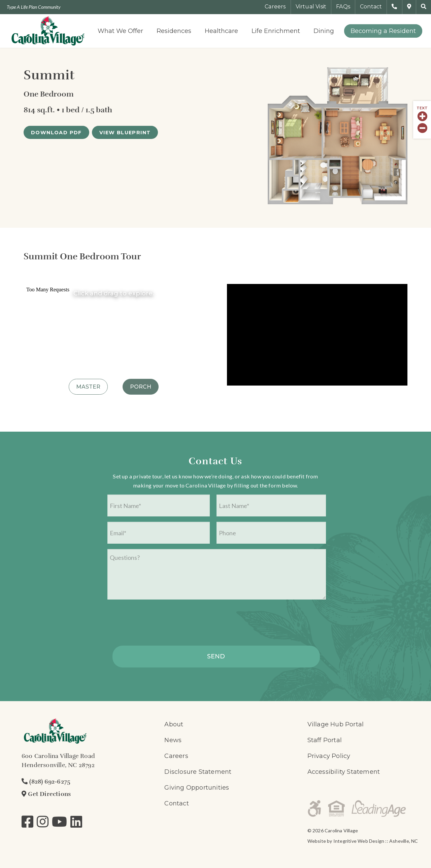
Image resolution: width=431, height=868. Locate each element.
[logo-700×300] (48, 31)
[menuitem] (120, 31)
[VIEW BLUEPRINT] (125, 132)
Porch (141, 387)
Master (88, 387)
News (173, 740)
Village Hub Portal (336, 724)
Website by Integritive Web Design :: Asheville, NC (363, 841)
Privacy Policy (329, 756)
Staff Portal (325, 740)
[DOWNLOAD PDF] (56, 132)
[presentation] (159, 625)
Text (422, 108)
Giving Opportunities (197, 788)
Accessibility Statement (344, 772)
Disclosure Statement (198, 772)
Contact (176, 803)
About (174, 724)
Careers (176, 756)
